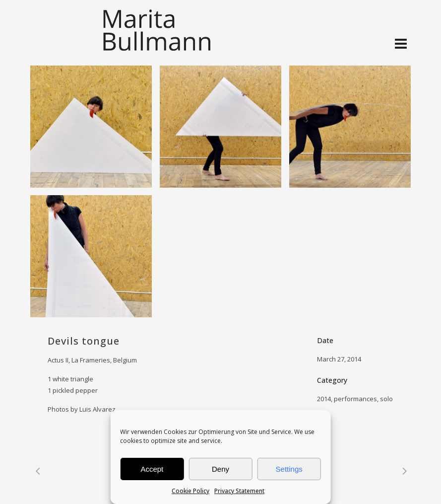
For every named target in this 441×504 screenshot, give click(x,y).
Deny (220, 469)
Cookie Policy (190, 491)
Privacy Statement (239, 491)
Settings (289, 469)
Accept (152, 469)
